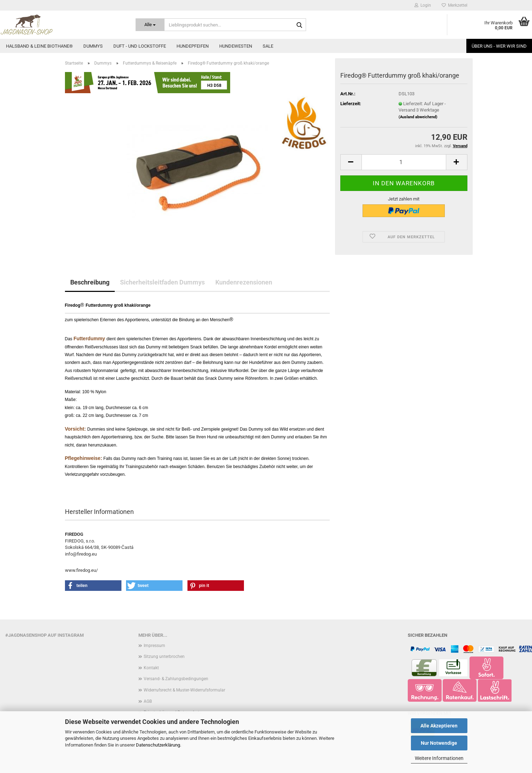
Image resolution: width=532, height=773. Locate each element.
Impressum (154, 646)
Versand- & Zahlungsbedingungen (176, 679)
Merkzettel (455, 5)
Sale (268, 46)
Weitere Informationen (439, 758)
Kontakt (151, 668)
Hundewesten (236, 46)
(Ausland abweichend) (418, 117)
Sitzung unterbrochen (164, 657)
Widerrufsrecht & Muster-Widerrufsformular (184, 690)
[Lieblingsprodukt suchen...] (150, 25)
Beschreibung (90, 282)
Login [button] (423, 5)
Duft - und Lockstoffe (140, 46)
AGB (148, 701)
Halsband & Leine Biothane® (39, 46)
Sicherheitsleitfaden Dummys (162, 282)
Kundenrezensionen (244, 282)
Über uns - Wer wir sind (499, 46)
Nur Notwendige (439, 743)
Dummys (93, 46)
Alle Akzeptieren (439, 726)
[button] (351, 162)
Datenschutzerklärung (158, 745)
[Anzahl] (404, 162)
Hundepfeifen (193, 46)
